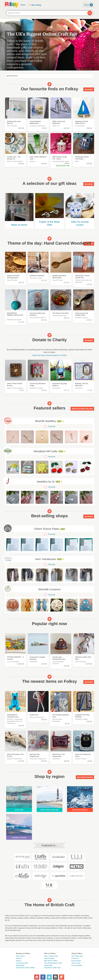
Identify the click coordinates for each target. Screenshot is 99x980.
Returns (19, 961)
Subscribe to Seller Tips (52, 968)
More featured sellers (82, 408)
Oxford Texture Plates (47, 529)
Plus (59, 421)
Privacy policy (76, 961)
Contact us (75, 958)
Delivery (19, 958)
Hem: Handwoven (46, 559)
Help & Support (49, 958)
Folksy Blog (48, 965)
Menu (23, 5)
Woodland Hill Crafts (46, 451)
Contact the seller (22, 963)
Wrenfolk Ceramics (49, 589)
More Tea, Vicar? (87, 69)
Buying (20, 965)
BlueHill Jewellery (46, 421)
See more (89, 89)
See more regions (85, 777)
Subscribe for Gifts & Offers (25, 968)
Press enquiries (77, 965)
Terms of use (76, 963)
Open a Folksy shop (51, 956)
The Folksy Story (77, 956)
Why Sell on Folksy (51, 961)
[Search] (90, 13)
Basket (88, 5)
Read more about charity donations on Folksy (49, 355)
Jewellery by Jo (46, 482)
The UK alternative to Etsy (53, 963)
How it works (20, 956)
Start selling (36, 5)
